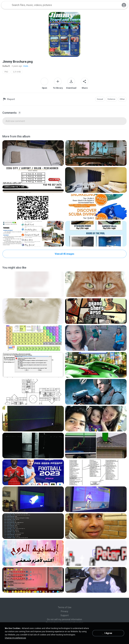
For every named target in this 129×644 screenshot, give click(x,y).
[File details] (33, 153)
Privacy (64, 611)
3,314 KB (17, 72)
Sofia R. (6, 66)
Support (65, 615)
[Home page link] (6, 5)
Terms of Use (65, 607)
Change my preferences (15, 638)
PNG (6, 72)
